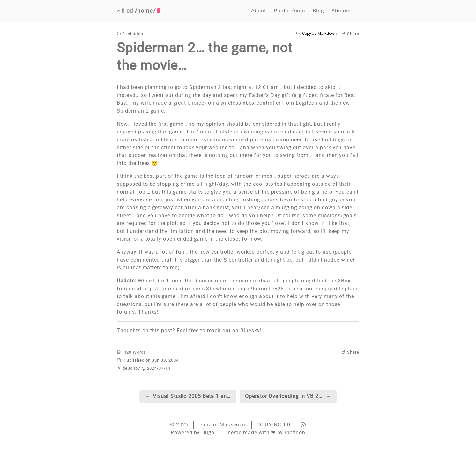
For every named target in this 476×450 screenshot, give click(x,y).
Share (350, 34)
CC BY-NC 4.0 (274, 425)
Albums (341, 11)
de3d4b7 (131, 368)
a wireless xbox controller (248, 103)
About (259, 11)
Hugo (208, 433)
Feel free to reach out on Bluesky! (219, 330)
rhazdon (295, 433)
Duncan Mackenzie (222, 425)
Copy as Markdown (316, 34)
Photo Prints (290, 11)
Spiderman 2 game (140, 111)
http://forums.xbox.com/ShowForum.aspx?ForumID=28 (214, 289)
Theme (233, 433)
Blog (318, 11)
